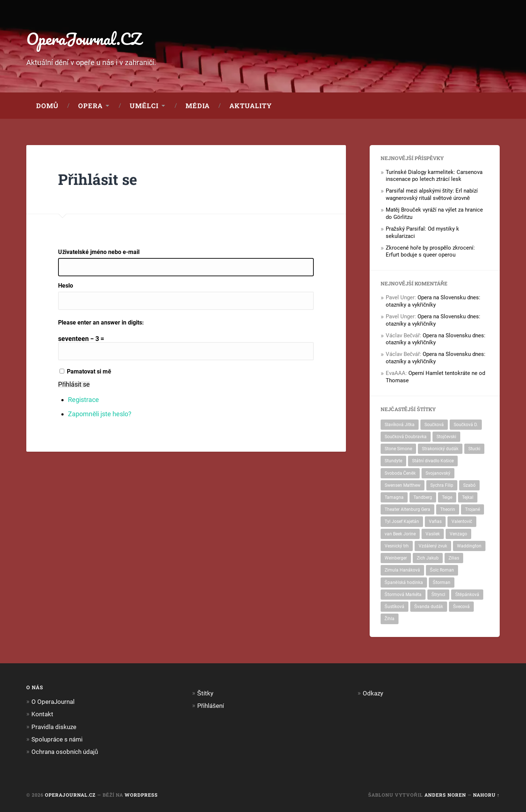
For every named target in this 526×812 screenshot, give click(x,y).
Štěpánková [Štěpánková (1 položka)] (467, 595)
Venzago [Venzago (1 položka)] (458, 534)
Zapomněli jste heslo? (100, 414)
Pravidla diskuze (54, 727)
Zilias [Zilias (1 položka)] (454, 558)
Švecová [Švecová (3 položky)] (461, 607)
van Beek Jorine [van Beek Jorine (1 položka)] (400, 534)
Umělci (144, 106)
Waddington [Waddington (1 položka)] (469, 546)
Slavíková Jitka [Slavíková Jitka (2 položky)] (400, 425)
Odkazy (373, 693)
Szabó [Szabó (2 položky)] (469, 485)
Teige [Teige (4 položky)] (447, 497)
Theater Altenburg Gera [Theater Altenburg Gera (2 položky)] (407, 509)
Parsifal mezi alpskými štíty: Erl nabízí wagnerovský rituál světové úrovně (432, 194)
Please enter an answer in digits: (101, 322)
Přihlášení (211, 706)
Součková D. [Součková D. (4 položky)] (466, 425)
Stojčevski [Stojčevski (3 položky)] (446, 437)
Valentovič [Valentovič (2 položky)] (462, 521)
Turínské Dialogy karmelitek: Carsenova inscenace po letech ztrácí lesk (434, 176)
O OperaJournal (53, 702)
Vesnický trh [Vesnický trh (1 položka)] (397, 546)
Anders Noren (445, 795)
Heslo (66, 286)
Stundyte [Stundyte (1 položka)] (393, 461)
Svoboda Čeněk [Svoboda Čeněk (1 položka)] (400, 473)
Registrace (83, 400)
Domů (47, 106)
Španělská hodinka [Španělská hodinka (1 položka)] (404, 583)
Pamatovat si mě (89, 371)
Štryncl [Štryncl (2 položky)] (438, 595)
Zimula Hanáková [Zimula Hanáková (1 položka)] (402, 570)
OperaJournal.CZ (84, 39)
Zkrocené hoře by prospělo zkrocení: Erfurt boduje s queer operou (430, 251)
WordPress (141, 795)
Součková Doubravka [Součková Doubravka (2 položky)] (406, 437)
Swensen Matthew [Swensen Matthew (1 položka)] (403, 485)
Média (198, 106)
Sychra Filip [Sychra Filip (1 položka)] (442, 485)
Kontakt (42, 714)
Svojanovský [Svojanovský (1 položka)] (438, 473)
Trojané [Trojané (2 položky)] (472, 509)
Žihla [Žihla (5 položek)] (390, 619)
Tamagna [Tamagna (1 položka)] (394, 497)
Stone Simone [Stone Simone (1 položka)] (398, 449)
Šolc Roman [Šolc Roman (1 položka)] (442, 570)
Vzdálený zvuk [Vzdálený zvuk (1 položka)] (433, 546)
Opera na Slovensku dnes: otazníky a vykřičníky (433, 301)
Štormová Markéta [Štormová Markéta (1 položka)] (403, 595)
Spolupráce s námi (57, 739)
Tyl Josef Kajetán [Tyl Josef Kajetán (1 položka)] (402, 521)
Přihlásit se (74, 384)
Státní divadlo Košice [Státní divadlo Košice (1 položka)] (433, 461)
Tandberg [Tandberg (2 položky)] (423, 497)
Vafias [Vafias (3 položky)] (435, 521)
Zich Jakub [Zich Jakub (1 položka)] (428, 558)
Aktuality (251, 106)
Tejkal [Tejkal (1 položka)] (468, 497)
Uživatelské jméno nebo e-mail (99, 252)
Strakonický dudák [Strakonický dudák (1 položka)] (440, 449)
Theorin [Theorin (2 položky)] (448, 509)
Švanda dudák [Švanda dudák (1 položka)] (429, 607)
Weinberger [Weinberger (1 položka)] (396, 558)
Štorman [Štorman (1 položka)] (442, 583)
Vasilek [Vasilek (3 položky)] (433, 534)
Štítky (205, 693)
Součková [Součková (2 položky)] (434, 425)
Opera (90, 106)
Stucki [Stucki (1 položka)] (474, 449)
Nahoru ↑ (486, 795)
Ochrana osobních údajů (65, 752)
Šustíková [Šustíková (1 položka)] (394, 607)
